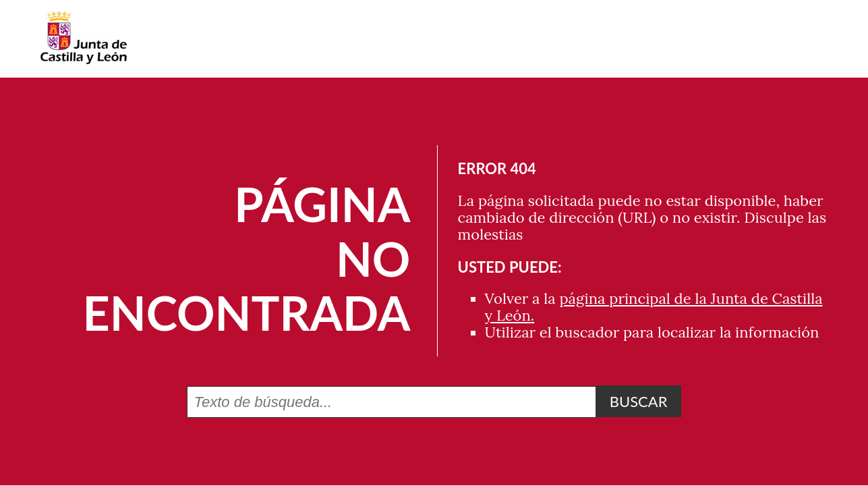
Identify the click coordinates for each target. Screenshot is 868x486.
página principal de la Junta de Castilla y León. (654, 307)
